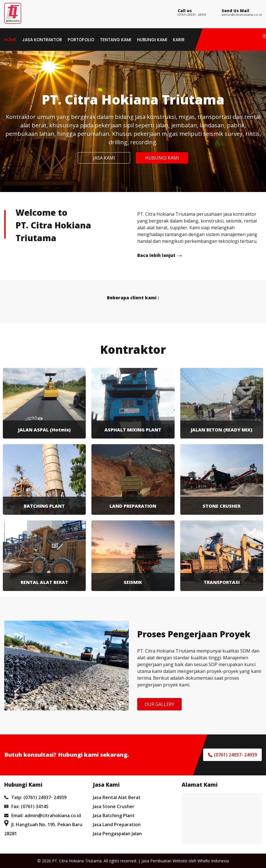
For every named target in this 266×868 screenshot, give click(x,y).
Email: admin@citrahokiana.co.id (43, 815)
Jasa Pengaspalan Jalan (117, 834)
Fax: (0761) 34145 (26, 806)
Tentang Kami (116, 40)
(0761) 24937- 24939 (192, 15)
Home (10, 40)
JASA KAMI (104, 158)
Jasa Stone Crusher (114, 806)
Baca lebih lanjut (156, 255)
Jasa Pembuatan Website (164, 861)
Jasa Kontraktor (42, 40)
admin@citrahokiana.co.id (242, 15)
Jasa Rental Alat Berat (117, 797)
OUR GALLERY (159, 704)
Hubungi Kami (152, 40)
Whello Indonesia (213, 861)
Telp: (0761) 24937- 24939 (35, 797)
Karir (179, 40)
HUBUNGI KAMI (162, 158)
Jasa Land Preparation (117, 825)
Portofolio (81, 40)
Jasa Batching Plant (114, 815)
